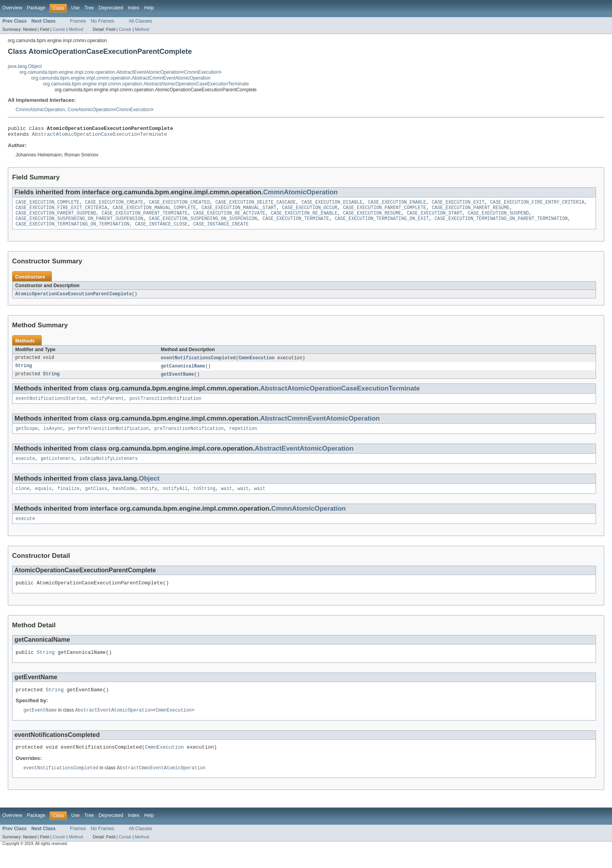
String (24, 373)
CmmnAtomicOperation (40, 110)
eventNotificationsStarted (50, 407)
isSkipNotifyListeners (108, 469)
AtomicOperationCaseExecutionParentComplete (73, 300)
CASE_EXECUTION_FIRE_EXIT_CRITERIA (61, 211)
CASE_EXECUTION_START (434, 218)
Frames (78, 21)
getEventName (177, 382)
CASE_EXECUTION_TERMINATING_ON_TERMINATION (72, 230)
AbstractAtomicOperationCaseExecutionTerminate (100, 136)
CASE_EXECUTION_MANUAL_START (239, 211)
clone (23, 499)
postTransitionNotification (165, 407)
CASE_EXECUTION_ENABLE (397, 205)
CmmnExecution (201, 72)
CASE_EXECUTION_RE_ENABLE (304, 218)
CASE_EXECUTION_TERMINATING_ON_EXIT (382, 224)
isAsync (53, 438)
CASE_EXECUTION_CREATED (179, 205)
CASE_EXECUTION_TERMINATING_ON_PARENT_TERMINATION (501, 224)
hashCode (124, 499)
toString (204, 499)
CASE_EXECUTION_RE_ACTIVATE (229, 218)
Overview (12, 8)
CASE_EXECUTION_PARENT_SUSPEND (56, 218)
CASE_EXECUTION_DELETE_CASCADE (256, 205)
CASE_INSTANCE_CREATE (221, 230)
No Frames (103, 21)
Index (133, 8)
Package (36, 8)
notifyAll (175, 499)
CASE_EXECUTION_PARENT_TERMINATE (144, 218)
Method (76, 29)
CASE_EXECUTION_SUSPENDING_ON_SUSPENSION (203, 224)
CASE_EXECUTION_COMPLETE (47, 205)
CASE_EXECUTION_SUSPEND (498, 218)
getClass (96, 499)
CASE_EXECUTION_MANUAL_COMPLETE (154, 211)
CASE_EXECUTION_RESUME (372, 218)
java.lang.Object (25, 66)
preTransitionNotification (189, 438)
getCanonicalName (183, 373)
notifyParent (107, 407)
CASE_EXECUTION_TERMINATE (296, 224)
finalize (68, 499)
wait (226, 499)
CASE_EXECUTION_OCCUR (310, 211)
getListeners (57, 469)
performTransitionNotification (109, 438)
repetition (243, 438)
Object (149, 489)
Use (75, 8)
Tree (89, 8)
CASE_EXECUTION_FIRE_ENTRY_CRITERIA (537, 205)
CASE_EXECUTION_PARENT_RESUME (471, 211)
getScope (27, 438)
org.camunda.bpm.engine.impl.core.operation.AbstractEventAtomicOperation (100, 72)
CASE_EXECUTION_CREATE (114, 205)
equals (44, 499)
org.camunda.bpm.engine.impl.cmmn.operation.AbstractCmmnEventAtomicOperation (121, 78)
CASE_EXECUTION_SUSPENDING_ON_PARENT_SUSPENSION (79, 224)
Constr (59, 29)
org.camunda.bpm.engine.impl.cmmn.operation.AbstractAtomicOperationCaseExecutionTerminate (146, 84)
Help (149, 8)
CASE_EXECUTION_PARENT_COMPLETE (385, 211)
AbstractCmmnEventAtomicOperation (320, 427)
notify (149, 499)
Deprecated (111, 8)
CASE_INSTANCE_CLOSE (161, 230)
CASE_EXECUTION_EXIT (458, 205)
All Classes (141, 21)
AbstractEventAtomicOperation (304, 458)
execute (25, 469)
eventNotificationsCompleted (198, 365)
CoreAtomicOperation (90, 110)
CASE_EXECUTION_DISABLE (332, 205)
